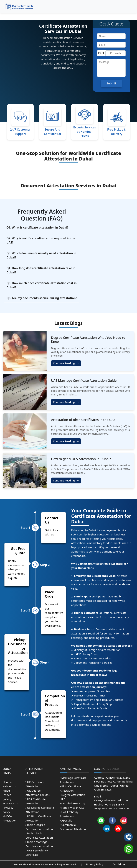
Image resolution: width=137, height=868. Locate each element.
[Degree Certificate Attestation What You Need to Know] (25, 351)
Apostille (66, 820)
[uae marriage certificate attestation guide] (25, 392)
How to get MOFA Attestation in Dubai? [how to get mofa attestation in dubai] (81, 459)
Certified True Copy (73, 803)
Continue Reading (66, 363)
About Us (9, 786)
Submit (111, 83)
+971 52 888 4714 (116, 804)
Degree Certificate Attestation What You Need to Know (88, 340)
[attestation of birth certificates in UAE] (25, 431)
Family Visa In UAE (72, 808)
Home (7, 782)
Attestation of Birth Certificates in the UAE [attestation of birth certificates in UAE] (83, 420)
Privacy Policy (95, 864)
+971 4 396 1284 (119, 808)
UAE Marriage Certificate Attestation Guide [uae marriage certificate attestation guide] (84, 380)
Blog (6, 791)
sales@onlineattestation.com (112, 800)
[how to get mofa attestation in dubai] (25, 470)
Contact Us (10, 803)
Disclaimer (119, 864)
